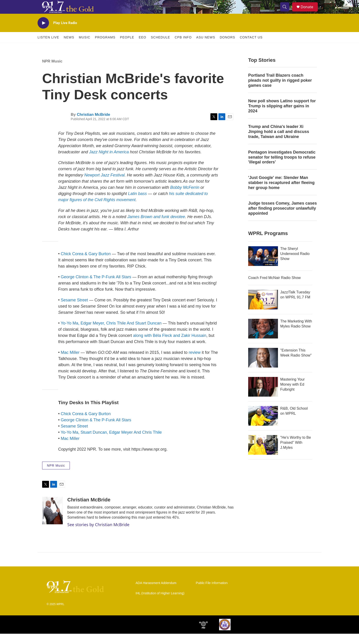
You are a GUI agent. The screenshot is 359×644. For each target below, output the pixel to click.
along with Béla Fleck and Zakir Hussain (170, 346)
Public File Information (212, 593)
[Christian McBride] (52, 521)
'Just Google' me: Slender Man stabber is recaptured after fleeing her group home (281, 193)
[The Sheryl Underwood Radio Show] (263, 266)
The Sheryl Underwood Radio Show (295, 264)
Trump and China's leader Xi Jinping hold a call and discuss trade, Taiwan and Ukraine (279, 142)
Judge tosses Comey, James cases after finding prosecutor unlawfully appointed (283, 219)
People (127, 48)
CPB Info (183, 48)
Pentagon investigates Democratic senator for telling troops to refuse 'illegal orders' (282, 168)
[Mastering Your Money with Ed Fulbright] (263, 397)
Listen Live (48, 48)
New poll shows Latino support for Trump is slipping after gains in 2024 (282, 116)
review (195, 363)
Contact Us (251, 48)
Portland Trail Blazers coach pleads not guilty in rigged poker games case (280, 91)
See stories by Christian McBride (98, 535)
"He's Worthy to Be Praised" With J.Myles (296, 453)
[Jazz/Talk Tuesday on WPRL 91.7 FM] (263, 310)
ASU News (206, 48)
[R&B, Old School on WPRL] (263, 426)
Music (84, 48)
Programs (105, 48)
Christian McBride (93, 125)
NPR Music (52, 72)
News (69, 48)
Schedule (160, 48)
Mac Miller (70, 363)
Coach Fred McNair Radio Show (274, 288)
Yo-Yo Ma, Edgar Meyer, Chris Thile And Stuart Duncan (111, 333)
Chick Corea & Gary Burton (86, 264)
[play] (43, 33)
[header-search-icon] (287, 12)
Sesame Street (74, 310)
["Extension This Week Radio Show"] (263, 368)
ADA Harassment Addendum (156, 593)
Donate (310, 12)
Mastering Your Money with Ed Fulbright (292, 395)
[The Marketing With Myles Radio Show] (263, 339)
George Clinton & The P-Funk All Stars (96, 287)
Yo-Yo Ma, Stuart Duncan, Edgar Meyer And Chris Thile (111, 443)
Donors (227, 48)
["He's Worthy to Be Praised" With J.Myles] (263, 455)
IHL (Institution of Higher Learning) (160, 604)
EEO (143, 48)
